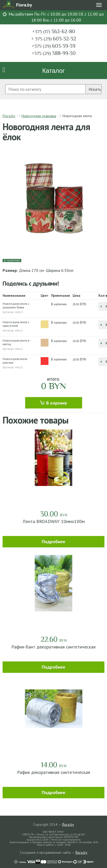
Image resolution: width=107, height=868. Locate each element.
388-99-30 (54, 53)
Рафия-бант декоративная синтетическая (53, 647)
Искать (95, 89)
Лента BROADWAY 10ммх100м (54, 521)
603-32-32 (54, 39)
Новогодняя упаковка (39, 116)
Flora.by (9, 116)
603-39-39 (53, 46)
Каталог (53, 71)
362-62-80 (54, 31)
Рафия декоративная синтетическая (54, 772)
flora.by (68, 824)
